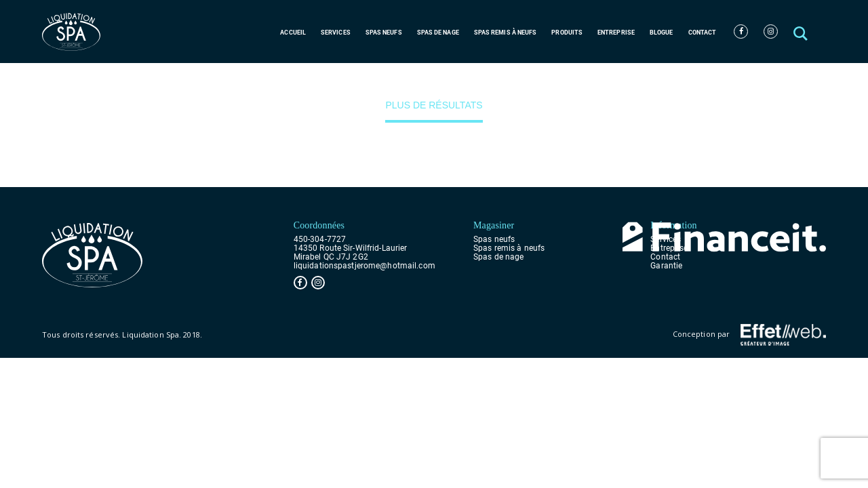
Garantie (666, 266)
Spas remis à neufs (506, 33)
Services (336, 33)
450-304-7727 (320, 240)
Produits (567, 33)
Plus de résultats (434, 105)
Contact (703, 33)
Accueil (293, 33)
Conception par (749, 335)
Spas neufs (384, 33)
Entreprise (616, 33)
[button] (802, 32)
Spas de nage (438, 33)
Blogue (662, 33)
